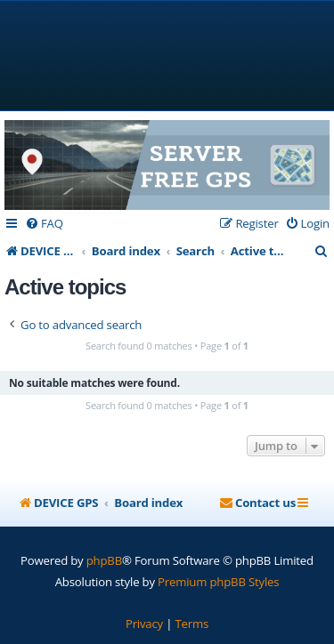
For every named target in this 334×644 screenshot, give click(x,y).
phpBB (104, 560)
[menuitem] (44, 224)
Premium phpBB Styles (218, 582)
